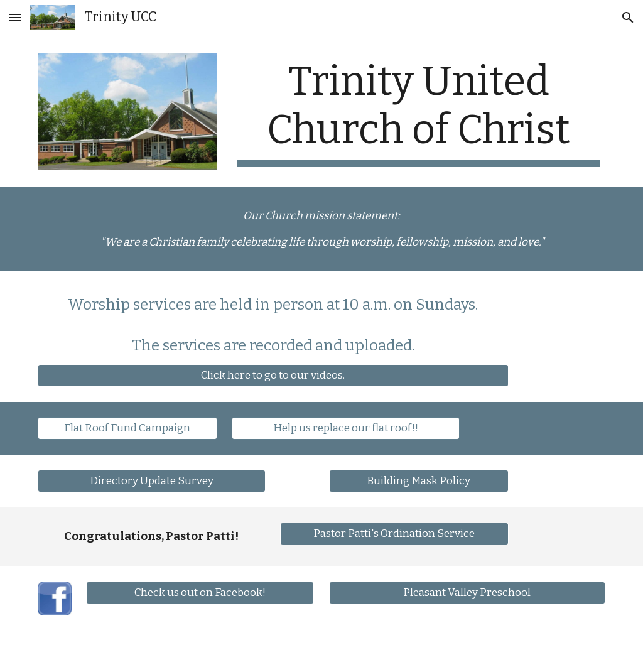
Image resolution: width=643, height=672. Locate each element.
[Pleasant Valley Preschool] (467, 593)
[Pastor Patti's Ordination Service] (394, 534)
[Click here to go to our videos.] (273, 375)
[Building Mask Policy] (419, 481)
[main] (419, 112)
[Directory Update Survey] (152, 481)
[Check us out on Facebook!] (200, 593)
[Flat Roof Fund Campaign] (127, 428)
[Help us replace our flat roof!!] (346, 428)
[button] (15, 17)
